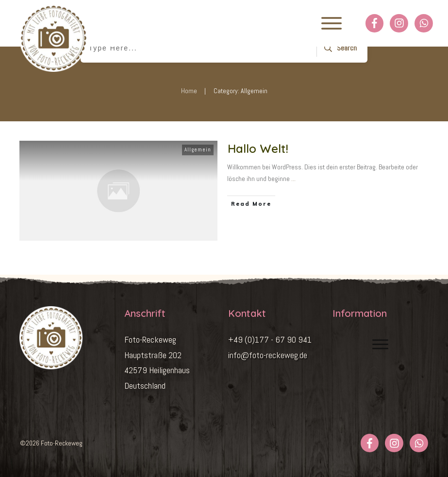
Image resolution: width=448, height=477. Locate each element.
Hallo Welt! (258, 148)
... (293, 179)
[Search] (339, 48)
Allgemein (198, 149)
